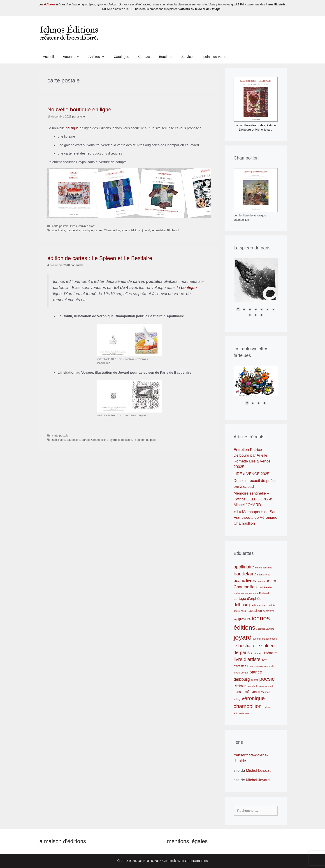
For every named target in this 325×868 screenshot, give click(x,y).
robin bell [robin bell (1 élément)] (252, 686)
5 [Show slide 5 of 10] (262, 310)
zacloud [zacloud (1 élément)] (267, 707)
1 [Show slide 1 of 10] (238, 310)
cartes (99, 230)
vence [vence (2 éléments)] (256, 692)
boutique (72, 128)
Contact (144, 57)
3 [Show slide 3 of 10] (250, 310)
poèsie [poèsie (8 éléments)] (267, 679)
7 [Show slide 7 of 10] (273, 310)
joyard (146, 230)
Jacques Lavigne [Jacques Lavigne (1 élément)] (265, 629)
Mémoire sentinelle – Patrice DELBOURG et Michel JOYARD (253, 499)
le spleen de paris (145, 440)
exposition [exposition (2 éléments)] (255, 611)
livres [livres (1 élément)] (250, 666)
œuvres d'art (87, 226)
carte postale (60, 226)
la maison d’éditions (62, 841)
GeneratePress (196, 861)
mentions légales (187, 841)
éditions (50, 4)
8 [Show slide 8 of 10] (250, 315)
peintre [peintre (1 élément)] (255, 680)
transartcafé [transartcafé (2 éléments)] (242, 692)
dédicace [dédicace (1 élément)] (256, 605)
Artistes (99, 57)
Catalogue (121, 57)
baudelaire (74, 230)
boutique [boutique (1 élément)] (261, 581)
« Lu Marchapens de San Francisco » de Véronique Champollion (255, 518)
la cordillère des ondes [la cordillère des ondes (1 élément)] (265, 639)
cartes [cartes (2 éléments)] (272, 581)
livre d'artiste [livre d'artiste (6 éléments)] (247, 659)
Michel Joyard (258, 780)
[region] (256, 290)
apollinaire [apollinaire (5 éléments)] (244, 567)
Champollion (112, 230)
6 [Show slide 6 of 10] (267, 310)
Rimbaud (173, 230)
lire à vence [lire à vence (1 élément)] (257, 653)
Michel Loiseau (258, 771)
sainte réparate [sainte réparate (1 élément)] (266, 686)
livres (74, 226)
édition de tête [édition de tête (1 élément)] (241, 713)
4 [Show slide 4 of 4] (265, 404)
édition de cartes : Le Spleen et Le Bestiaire (100, 258)
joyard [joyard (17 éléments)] (243, 637)
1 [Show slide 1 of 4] (247, 404)
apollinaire (59, 230)
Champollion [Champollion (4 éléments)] (245, 587)
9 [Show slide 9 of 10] (256, 315)
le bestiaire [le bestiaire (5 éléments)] (245, 646)
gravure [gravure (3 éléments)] (244, 619)
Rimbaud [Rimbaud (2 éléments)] (240, 686)
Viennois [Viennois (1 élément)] (266, 692)
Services (188, 57)
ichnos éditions (131, 230)
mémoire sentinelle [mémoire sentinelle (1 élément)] (264, 666)
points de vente (215, 57)
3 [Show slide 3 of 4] (259, 404)
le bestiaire (159, 230)
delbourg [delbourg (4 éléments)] (242, 605)
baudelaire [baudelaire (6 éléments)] (245, 574)
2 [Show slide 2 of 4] (253, 404)
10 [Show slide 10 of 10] (262, 315)
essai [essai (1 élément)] (244, 611)
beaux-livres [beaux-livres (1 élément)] (264, 575)
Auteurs (73, 57)
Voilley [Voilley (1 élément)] (237, 699)
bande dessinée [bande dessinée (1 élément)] (264, 568)
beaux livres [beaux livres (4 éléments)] (245, 581)
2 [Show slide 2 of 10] (244, 310)
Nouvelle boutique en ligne (79, 109)
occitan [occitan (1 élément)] (245, 673)
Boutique (166, 57)
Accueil (48, 57)
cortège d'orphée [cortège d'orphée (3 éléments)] (247, 598)
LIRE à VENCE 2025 (251, 474)
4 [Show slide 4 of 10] (256, 310)
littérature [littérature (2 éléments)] (271, 653)
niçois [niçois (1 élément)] (237, 673)
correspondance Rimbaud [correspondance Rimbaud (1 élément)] (255, 593)
